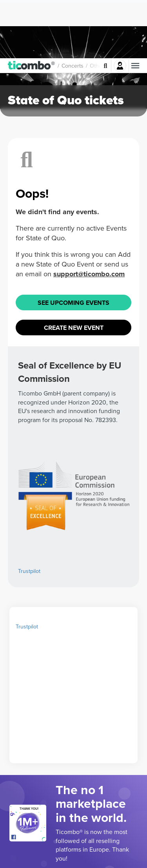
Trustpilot (29, 587)
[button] (32, 7)
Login (120, 7)
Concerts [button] (73, 7)
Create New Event (74, 344)
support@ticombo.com (89, 290)
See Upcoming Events (73, 319)
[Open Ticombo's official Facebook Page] (29, 854)
